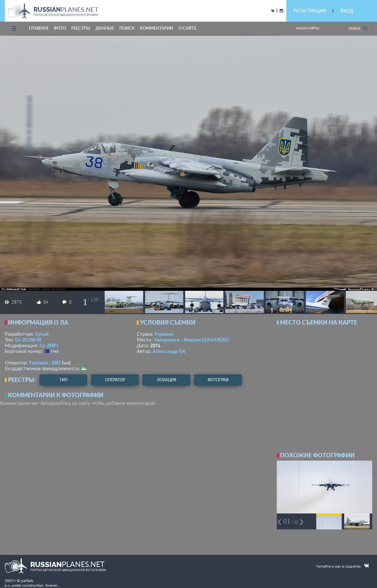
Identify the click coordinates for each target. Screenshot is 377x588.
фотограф (218, 380)
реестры (81, 28)
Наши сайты (307, 28)
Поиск (358, 28)
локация (167, 380)
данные (105, 28)
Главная (39, 28)
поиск (127, 28)
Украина (164, 334)
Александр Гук (169, 351)
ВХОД (347, 11)
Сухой (42, 334)
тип (54, 351)
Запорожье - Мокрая (191, 340)
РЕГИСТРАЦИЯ (310, 11)
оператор (115, 380)
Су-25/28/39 (28, 340)
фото (60, 28)
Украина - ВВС (45, 362)
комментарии (157, 28)
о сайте (187, 28)
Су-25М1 (49, 345)
